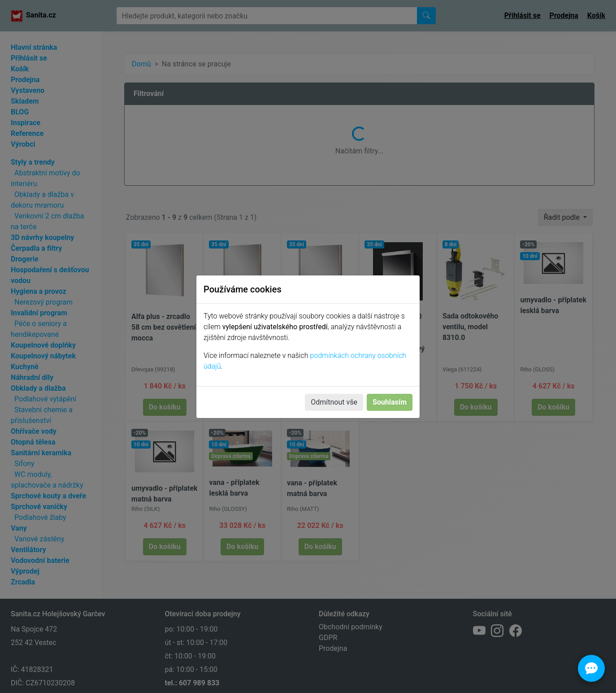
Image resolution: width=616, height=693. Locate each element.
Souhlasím (390, 402)
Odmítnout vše (334, 402)
